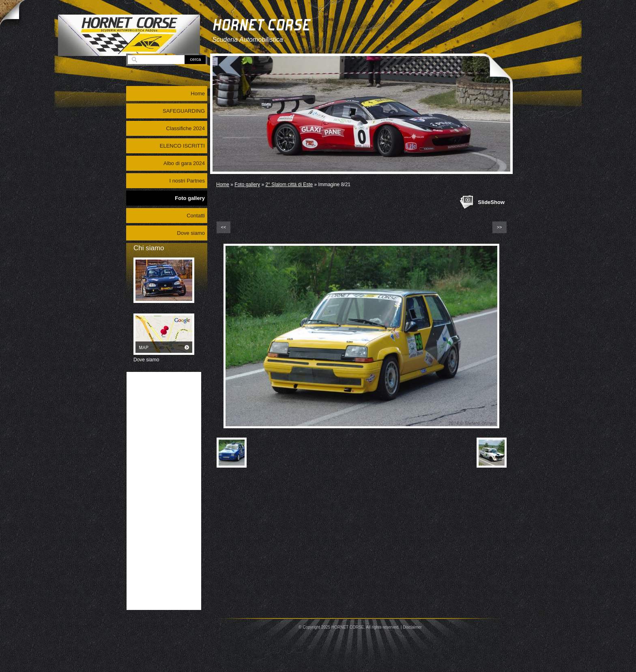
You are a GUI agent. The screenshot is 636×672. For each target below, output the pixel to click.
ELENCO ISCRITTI (182, 146)
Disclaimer (412, 627)
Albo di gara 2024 (184, 163)
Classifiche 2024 (186, 128)
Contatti (196, 216)
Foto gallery (247, 185)
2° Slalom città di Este (289, 185)
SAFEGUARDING (184, 111)
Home (223, 185)
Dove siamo (191, 233)
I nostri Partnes (187, 181)
